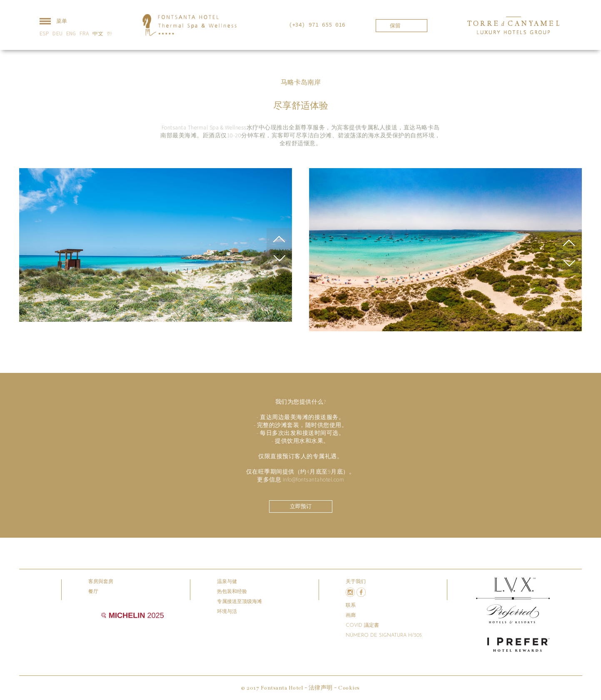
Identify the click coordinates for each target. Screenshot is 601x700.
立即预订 (301, 506)
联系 (351, 606)
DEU (57, 34)
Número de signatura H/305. (384, 635)
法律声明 (321, 688)
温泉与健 (227, 582)
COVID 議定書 (362, 626)
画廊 (351, 616)
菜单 (52, 21)
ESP (44, 34)
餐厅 (93, 592)
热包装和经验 (232, 592)
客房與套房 (101, 582)
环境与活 (227, 612)
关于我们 (356, 582)
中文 (98, 34)
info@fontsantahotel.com (314, 479)
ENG (71, 34)
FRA (84, 34)
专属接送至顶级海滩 (239, 602)
